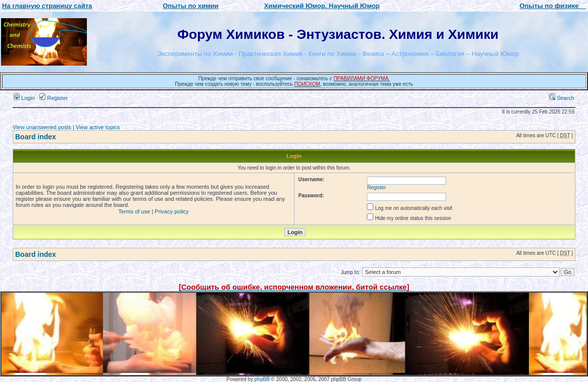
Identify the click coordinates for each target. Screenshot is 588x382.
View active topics (98, 127)
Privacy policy (171, 211)
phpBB (262, 379)
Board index (36, 137)
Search (562, 98)
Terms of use (134, 211)
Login (24, 98)
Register (54, 98)
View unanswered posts (42, 127)
